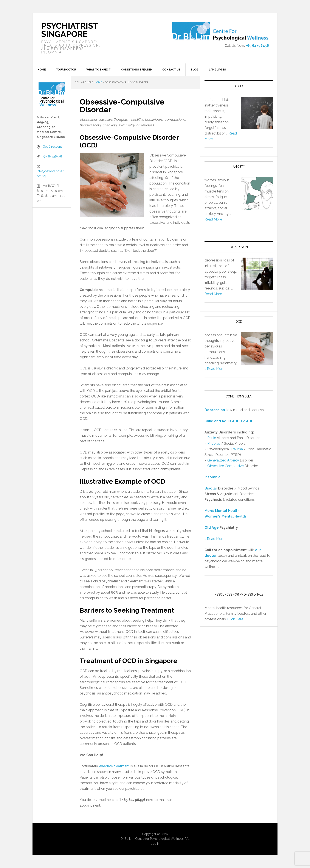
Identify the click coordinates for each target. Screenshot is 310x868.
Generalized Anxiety (223, 460)
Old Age (212, 528)
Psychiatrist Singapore (70, 30)
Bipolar (211, 488)
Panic (212, 438)
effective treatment (114, 766)
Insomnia (212, 477)
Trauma (237, 449)
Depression (215, 410)
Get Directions (53, 147)
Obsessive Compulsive (226, 466)
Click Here (235, 619)
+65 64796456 (257, 46)
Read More (213, 219)
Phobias (214, 443)
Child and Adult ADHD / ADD (229, 421)
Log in (155, 844)
